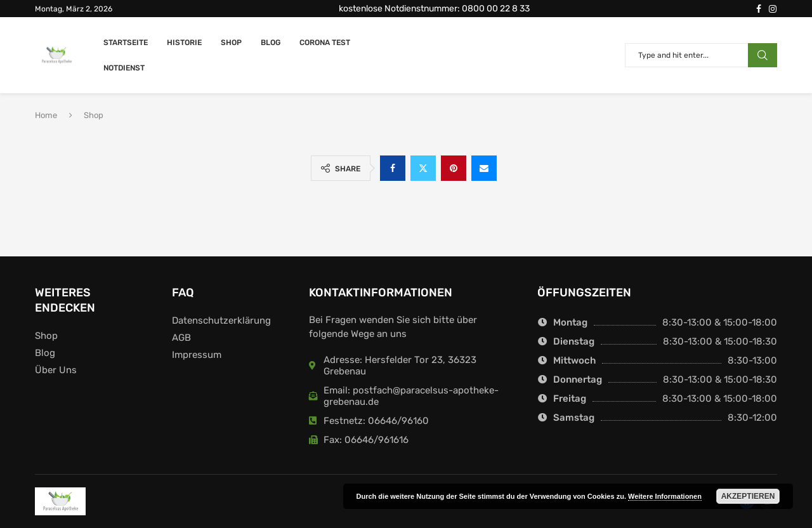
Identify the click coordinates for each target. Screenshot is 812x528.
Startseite (126, 43)
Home (46, 115)
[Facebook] (759, 9)
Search (763, 55)
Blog (271, 43)
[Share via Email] (484, 168)
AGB (181, 338)
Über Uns (56, 370)
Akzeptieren (748, 496)
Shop (231, 43)
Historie (184, 43)
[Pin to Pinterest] (454, 168)
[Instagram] (773, 9)
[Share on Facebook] (393, 168)
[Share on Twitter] (423, 168)
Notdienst (124, 68)
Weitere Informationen (665, 496)
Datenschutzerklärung (221, 321)
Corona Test (325, 43)
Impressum (197, 355)
